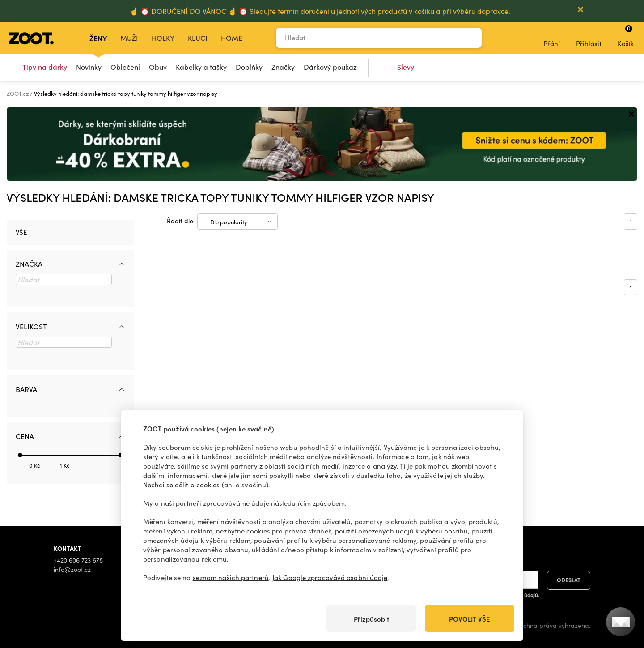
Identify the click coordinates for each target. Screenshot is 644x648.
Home (232, 38)
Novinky (89, 67)
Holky (163, 38)
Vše (21, 232)
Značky (283, 67)
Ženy (98, 38)
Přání (552, 38)
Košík (626, 36)
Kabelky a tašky (201, 67)
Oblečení (125, 67)
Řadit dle (180, 221)
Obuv (158, 67)
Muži (129, 38)
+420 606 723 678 (78, 560)
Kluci (198, 38)
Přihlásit (589, 38)
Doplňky (249, 67)
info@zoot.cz (72, 569)
